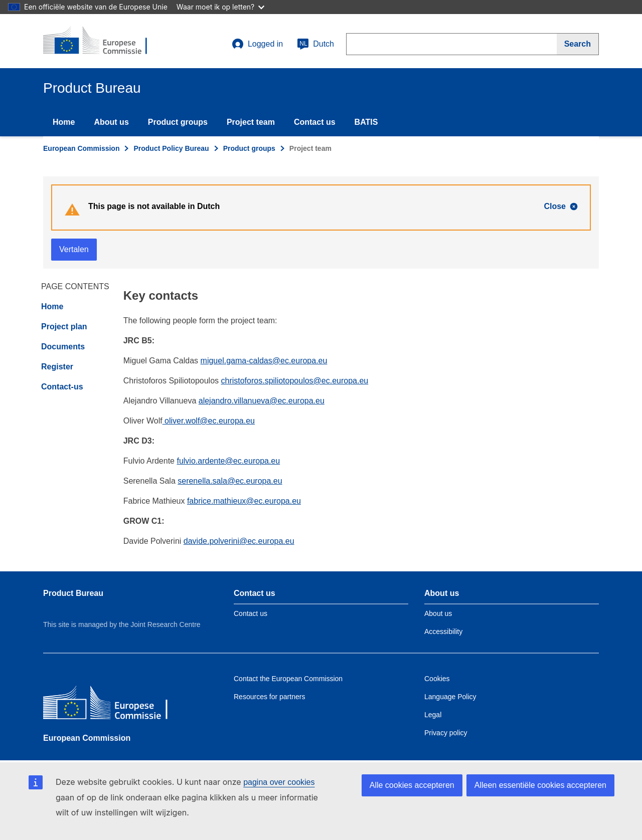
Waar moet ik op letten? (220, 7)
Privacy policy (446, 733)
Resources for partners (269, 697)
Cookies (437, 679)
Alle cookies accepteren (412, 785)
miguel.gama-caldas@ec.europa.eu (264, 361)
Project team (251, 122)
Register (57, 367)
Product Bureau (73, 593)
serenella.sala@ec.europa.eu (230, 481)
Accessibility (443, 632)
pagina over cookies (279, 782)
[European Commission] (116, 705)
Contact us (315, 122)
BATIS (366, 122)
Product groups (178, 122)
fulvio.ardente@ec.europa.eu (228, 461)
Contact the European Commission (288, 679)
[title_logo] (104, 41)
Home (64, 122)
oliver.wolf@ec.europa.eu (209, 421)
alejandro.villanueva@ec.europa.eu (262, 401)
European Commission (81, 148)
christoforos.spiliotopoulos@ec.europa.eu (294, 381)
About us (111, 122)
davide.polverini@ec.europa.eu (239, 541)
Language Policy (450, 697)
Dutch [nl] (315, 44)
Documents (63, 347)
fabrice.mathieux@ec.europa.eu (244, 501)
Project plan (64, 327)
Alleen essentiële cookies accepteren (540, 785)
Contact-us (62, 387)
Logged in (257, 44)
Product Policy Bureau (171, 148)
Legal (433, 715)
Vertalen (74, 249)
